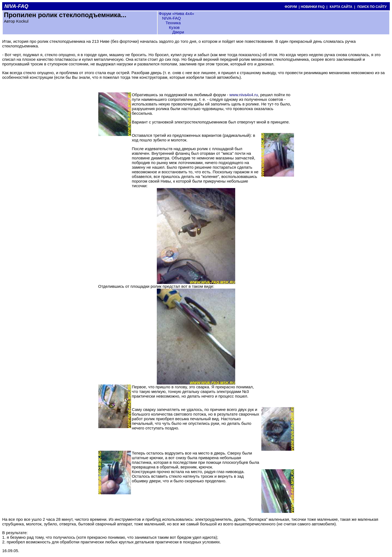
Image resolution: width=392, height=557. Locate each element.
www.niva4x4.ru (244, 95)
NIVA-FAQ (171, 18)
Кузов (174, 27)
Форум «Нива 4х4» (176, 13)
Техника (173, 23)
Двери (178, 32)
